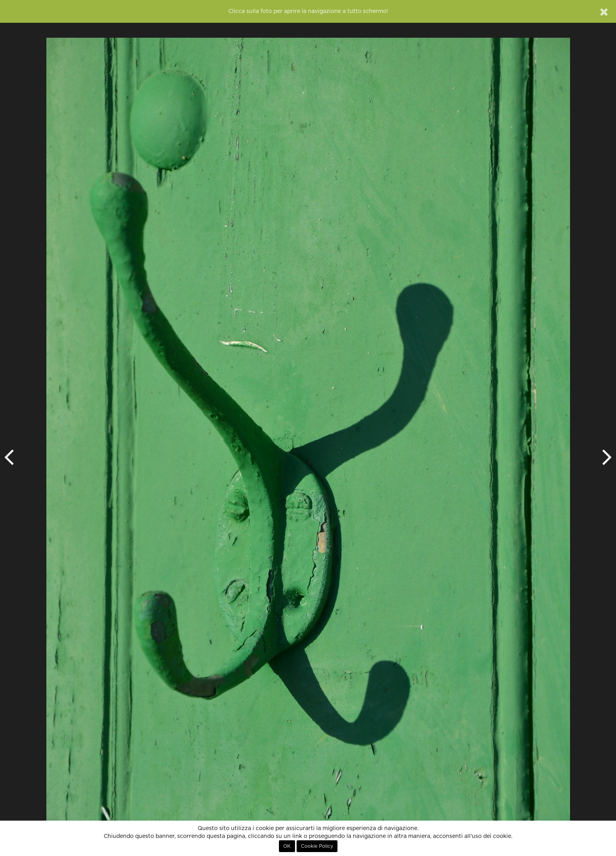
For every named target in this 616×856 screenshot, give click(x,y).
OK (287, 846)
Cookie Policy (317, 846)
